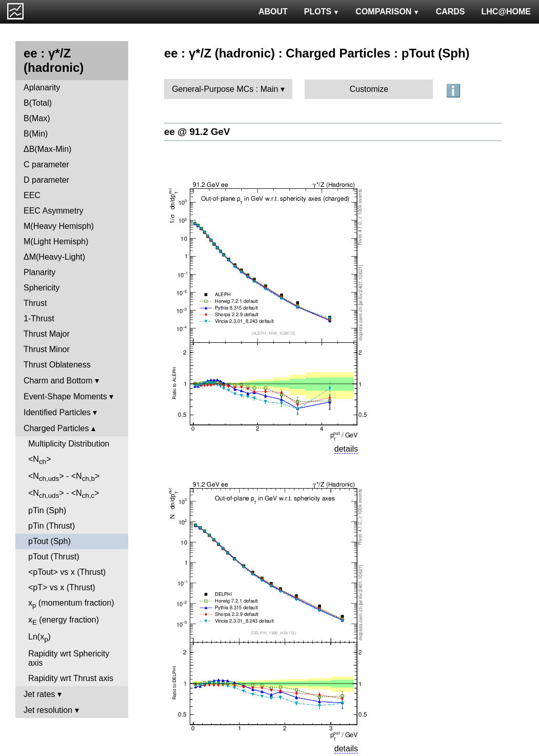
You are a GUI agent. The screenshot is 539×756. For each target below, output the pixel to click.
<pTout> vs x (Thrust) (67, 572)
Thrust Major (47, 334)
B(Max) (37, 118)
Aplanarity (42, 88)
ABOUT (273, 12)
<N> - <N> (64, 477)
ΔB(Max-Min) (47, 149)
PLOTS (322, 12)
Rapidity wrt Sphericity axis (69, 658)
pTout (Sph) (49, 541)
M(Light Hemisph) (56, 241)
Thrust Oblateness (57, 365)
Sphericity (42, 288)
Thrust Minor (47, 349)
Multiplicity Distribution (69, 444)
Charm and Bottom (58, 381)
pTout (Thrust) (54, 557)
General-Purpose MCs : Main (225, 89)
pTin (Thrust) (52, 526)
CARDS (451, 12)
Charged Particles (56, 428)
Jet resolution (48, 710)
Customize (369, 89)
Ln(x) (39, 638)
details (346, 449)
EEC (32, 195)
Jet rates (39, 694)
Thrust (35, 303)
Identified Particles (57, 412)
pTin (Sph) (47, 510)
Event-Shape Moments (65, 396)
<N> (39, 460)
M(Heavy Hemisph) (59, 226)
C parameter (46, 164)
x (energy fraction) (64, 621)
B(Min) (36, 134)
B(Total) (38, 103)
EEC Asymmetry (53, 211)
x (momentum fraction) (71, 604)
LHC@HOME (506, 12)
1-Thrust (39, 318)
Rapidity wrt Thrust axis (71, 678)
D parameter (46, 180)
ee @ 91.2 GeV (197, 132)
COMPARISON (387, 12)
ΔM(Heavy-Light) (54, 257)
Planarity (39, 272)
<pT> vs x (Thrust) (62, 587)
